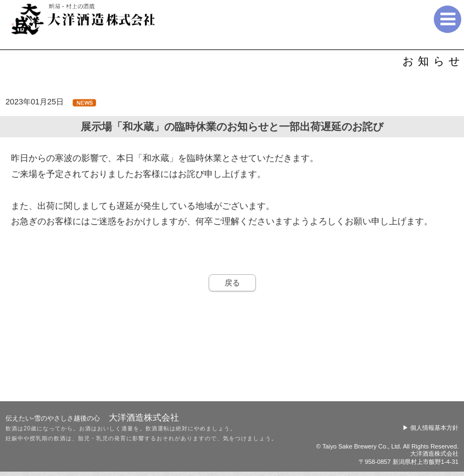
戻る (232, 283)
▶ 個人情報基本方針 (431, 428)
